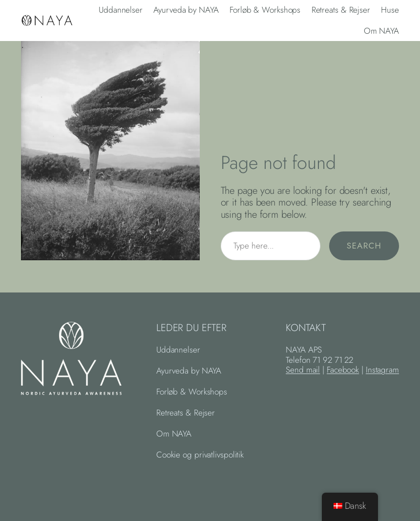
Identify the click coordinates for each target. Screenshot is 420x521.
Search (364, 246)
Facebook (343, 370)
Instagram (382, 370)
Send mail (303, 370)
